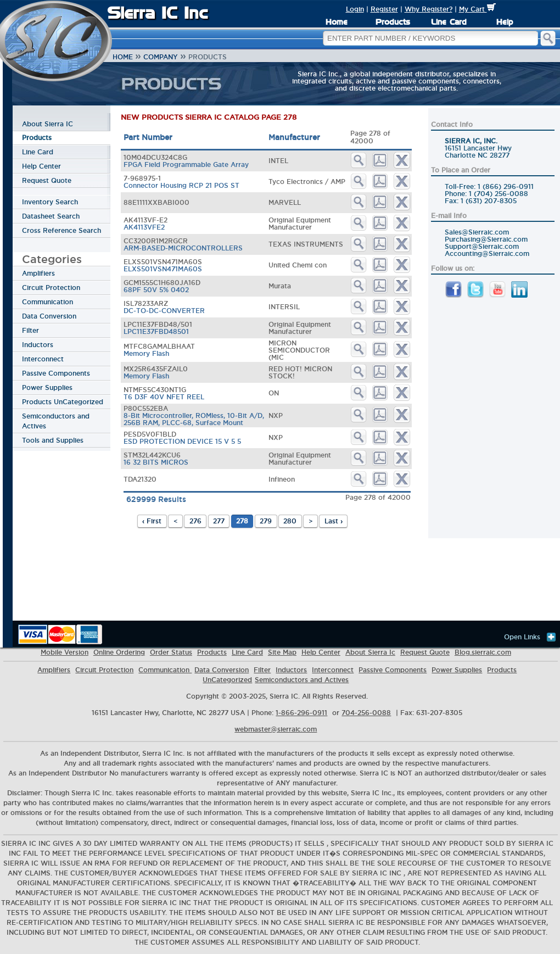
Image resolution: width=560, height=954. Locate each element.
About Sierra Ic (370, 652)
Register (384, 9)
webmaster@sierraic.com (276, 729)
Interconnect (43, 359)
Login (355, 9)
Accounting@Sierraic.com (487, 253)
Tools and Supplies (53, 440)
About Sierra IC (47, 124)
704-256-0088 (366, 713)
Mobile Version (65, 652)
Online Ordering (119, 652)
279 (266, 521)
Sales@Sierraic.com (477, 232)
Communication (47, 302)
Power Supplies (47, 387)
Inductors (38, 345)
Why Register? (429, 9)
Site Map (282, 652)
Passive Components (56, 373)
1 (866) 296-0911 (506, 186)
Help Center (41, 166)
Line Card (449, 22)
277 (219, 521)
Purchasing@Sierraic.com (486, 239)
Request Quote (47, 180)
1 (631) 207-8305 (489, 201)
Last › (334, 521)
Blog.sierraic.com (483, 652)
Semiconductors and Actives (56, 421)
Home (337, 22)
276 (195, 521)
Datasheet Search (51, 216)
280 (290, 521)
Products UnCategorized (63, 402)
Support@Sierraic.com (482, 246)
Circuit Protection (51, 288)
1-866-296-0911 (301, 713)
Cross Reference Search (61, 230)
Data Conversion (49, 316)
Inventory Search (50, 202)
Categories (52, 259)
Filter (30, 330)
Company (161, 57)
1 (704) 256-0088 (499, 194)
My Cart (477, 9)
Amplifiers (38, 273)
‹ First (152, 521)
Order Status (171, 652)
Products (393, 22)
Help (505, 22)
